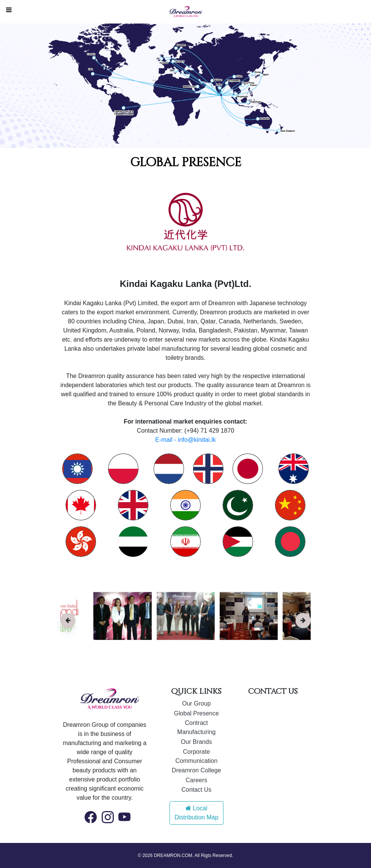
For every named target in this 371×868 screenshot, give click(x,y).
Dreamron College (197, 770)
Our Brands (197, 742)
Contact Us (196, 790)
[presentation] (68, 621)
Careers (196, 780)
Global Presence (197, 713)
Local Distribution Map (197, 813)
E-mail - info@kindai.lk (185, 440)
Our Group (197, 703)
